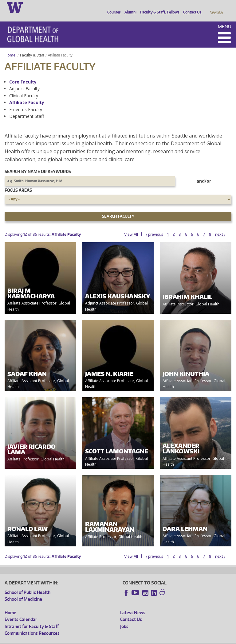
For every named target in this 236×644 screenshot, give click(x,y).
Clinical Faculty (24, 87)
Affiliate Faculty (27, 94)
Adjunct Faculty (24, 80)
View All (131, 226)
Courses (112, 7)
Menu (225, 18)
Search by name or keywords (38, 163)
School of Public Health (28, 584)
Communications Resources (32, 625)
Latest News (133, 604)
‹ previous (155, 226)
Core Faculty (23, 73)
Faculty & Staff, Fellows (158, 7)
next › (220, 226)
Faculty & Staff (32, 47)
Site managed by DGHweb (147, 639)
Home (10, 47)
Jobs (124, 618)
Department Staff (27, 108)
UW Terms (111, 639)
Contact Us (191, 7)
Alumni (129, 7)
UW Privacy (86, 639)
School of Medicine (23, 590)
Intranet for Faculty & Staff (32, 618)
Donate (216, 7)
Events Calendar (21, 611)
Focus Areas (18, 182)
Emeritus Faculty (26, 101)
